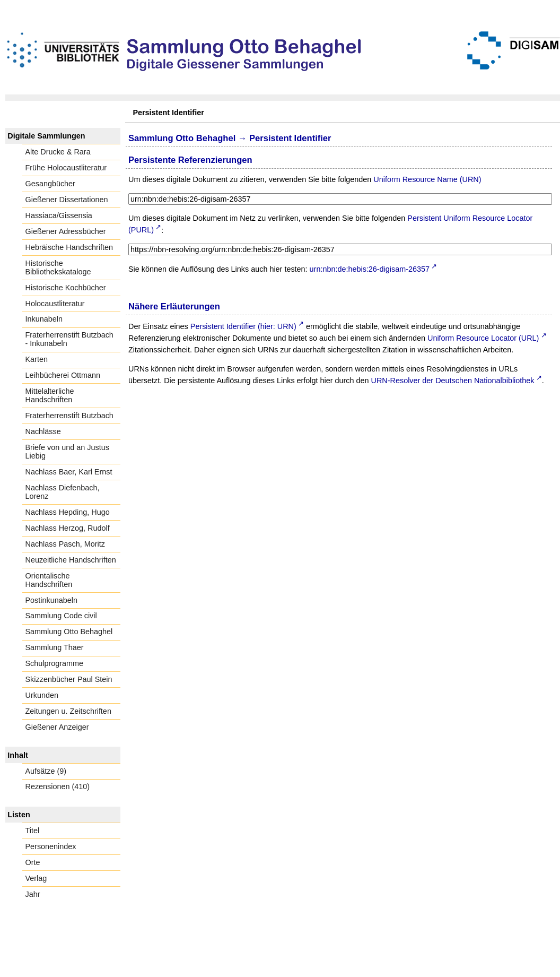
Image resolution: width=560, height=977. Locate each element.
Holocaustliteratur (55, 304)
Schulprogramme (55, 663)
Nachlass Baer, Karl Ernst (69, 472)
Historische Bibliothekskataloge (58, 267)
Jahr (33, 894)
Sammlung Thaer (55, 647)
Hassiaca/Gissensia (59, 215)
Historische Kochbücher (66, 288)
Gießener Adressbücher (66, 231)
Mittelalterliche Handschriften (50, 395)
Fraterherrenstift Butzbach (69, 416)
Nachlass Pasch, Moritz (65, 544)
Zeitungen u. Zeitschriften (68, 711)
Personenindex (51, 846)
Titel (33, 831)
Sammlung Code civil (61, 616)
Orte (33, 862)
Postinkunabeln (51, 600)
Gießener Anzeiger (57, 727)
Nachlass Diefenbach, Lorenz (63, 492)
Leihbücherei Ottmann (63, 375)
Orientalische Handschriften (49, 580)
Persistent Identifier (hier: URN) (243, 326)
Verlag (36, 878)
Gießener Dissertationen (67, 200)
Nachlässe (43, 431)
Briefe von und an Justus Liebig (67, 452)
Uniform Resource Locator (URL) (483, 338)
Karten (37, 359)
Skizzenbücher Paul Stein (69, 679)
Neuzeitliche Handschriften (71, 560)
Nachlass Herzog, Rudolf (68, 528)
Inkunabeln (44, 319)
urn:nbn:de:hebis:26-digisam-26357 (370, 269)
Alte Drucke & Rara (58, 152)
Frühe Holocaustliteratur (66, 168)
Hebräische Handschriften (69, 247)
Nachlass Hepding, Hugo (68, 512)
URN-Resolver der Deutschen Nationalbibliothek (453, 381)
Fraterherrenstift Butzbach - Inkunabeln (69, 339)
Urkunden (42, 695)
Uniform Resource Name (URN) (427, 179)
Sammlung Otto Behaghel (69, 632)
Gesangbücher (50, 184)
